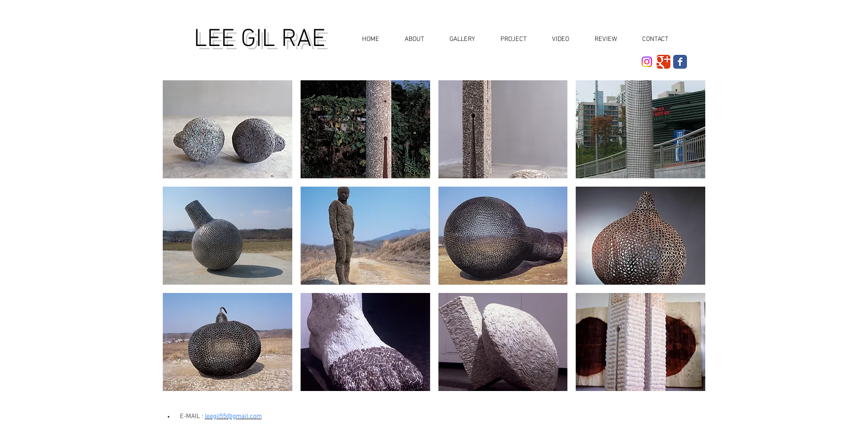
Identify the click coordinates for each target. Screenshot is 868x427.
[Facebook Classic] (680, 62)
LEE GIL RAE (260, 40)
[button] (459, 40)
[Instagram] (647, 62)
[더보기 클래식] (663, 62)
